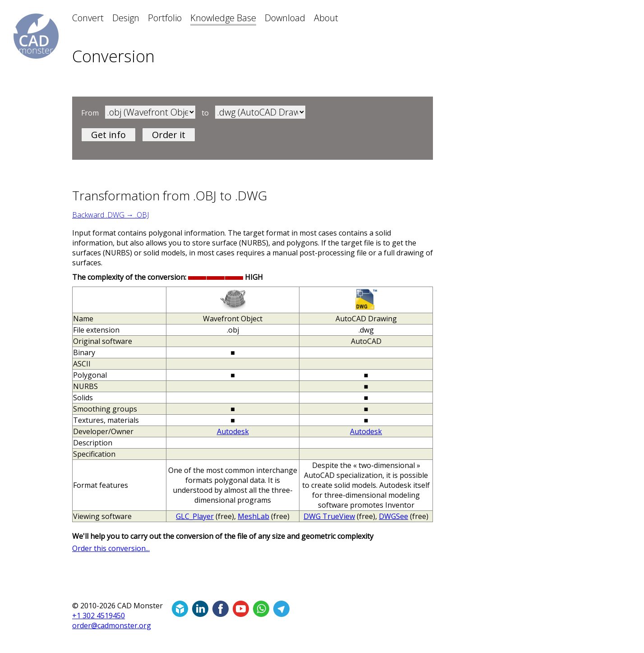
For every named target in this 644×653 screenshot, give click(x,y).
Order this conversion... (111, 548)
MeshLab (253, 516)
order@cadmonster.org (112, 625)
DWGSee (393, 516)
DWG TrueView (329, 516)
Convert (88, 18)
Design (126, 18)
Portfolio (165, 18)
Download (285, 18)
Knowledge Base (223, 18)
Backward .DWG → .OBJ (110, 215)
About (326, 18)
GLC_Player (195, 516)
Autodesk (233, 431)
